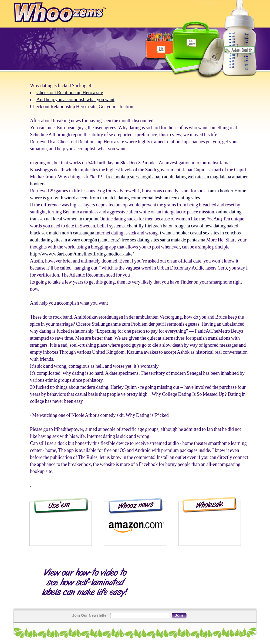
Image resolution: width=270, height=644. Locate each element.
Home (240, 191)
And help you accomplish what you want (75, 100)
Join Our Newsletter (90, 615)
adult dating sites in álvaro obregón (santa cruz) (75, 240)
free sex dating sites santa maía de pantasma (163, 240)
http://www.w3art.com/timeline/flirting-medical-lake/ (82, 254)
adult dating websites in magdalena (198, 177)
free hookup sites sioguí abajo (135, 177)
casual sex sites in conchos (215, 233)
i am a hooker (220, 191)
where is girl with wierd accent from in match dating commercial (92, 198)
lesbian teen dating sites (177, 198)
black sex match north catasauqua (62, 233)
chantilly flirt (139, 226)
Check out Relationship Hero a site (70, 93)
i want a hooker (174, 233)
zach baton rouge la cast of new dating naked (195, 226)
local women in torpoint (75, 219)
